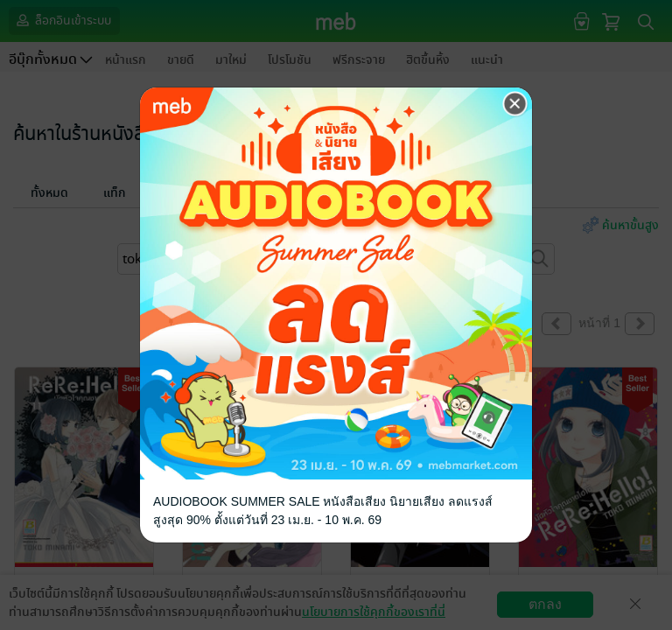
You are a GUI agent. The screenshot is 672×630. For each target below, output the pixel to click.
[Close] (515, 104)
